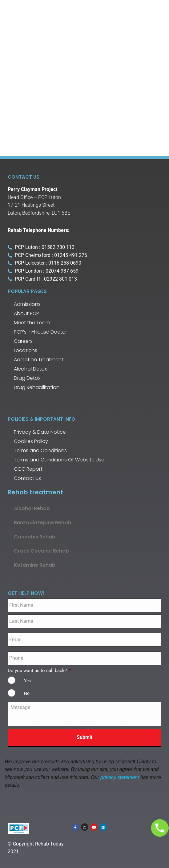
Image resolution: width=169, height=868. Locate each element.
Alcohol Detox (30, 369)
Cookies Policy (31, 441)
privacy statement (120, 777)
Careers (23, 341)
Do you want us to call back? (39, 671)
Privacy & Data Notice (40, 432)
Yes (27, 681)
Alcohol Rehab (32, 508)
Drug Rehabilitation (37, 387)
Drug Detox (27, 378)
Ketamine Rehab (35, 565)
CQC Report (28, 469)
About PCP (26, 313)
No (27, 693)
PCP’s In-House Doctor (40, 332)
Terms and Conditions (40, 450)
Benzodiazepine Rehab (42, 523)
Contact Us (27, 478)
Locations (26, 350)
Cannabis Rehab (35, 537)
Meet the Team (32, 323)
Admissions (27, 304)
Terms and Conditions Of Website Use (59, 460)
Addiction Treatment (39, 360)
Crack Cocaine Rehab (41, 551)
